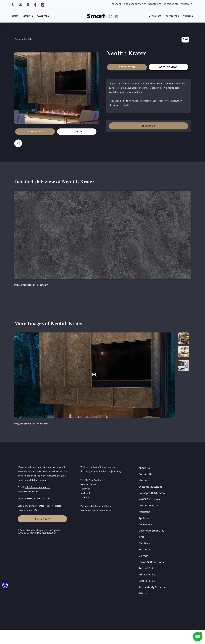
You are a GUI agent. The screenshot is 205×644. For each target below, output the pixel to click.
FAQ (142, 537)
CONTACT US (148, 126)
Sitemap (144, 593)
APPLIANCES (155, 16)
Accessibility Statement (153, 587)
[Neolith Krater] (95, 375)
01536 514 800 (33, 492)
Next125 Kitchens (149, 499)
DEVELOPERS (172, 16)
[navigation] (23, 40)
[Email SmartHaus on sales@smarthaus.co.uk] (20, 5)
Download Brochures (151, 531)
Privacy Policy (147, 574)
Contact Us (145, 474)
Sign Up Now (42, 519)
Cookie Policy (147, 581)
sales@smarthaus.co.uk (37, 487)
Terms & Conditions (151, 562)
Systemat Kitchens (150, 487)
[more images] (184, 338)
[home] (102, 16)
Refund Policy (147, 568)
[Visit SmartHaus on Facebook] (35, 5)
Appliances (145, 518)
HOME (15, 16)
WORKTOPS (43, 16)
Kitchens (144, 480)
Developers (145, 524)
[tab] (35, 132)
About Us (144, 468)
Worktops (144, 512)
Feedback (144, 543)
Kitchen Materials (150, 505)
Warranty (144, 549)
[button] (5, 585)
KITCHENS (28, 16)
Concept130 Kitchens (152, 493)
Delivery (143, 556)
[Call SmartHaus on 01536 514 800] (13, 5)
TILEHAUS (188, 16)
